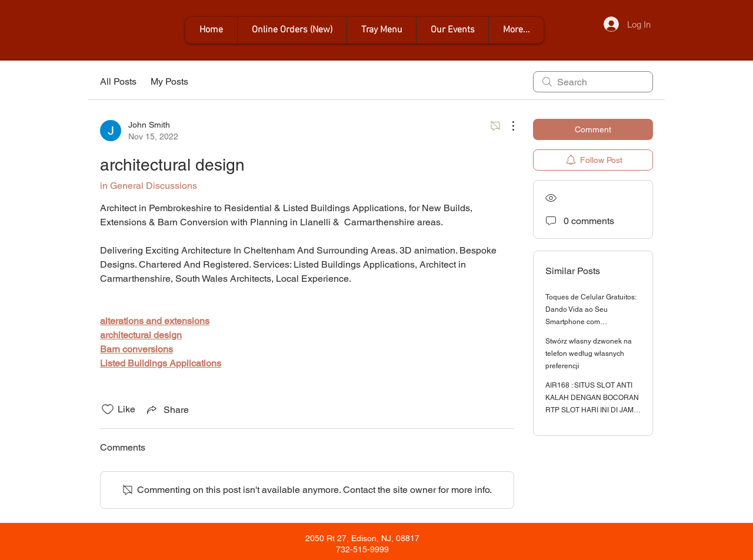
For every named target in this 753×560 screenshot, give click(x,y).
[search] (593, 82)
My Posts (169, 81)
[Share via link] (167, 409)
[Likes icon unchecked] (108, 409)
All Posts (118, 81)
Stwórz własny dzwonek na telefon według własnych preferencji (589, 354)
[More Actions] (507, 126)
